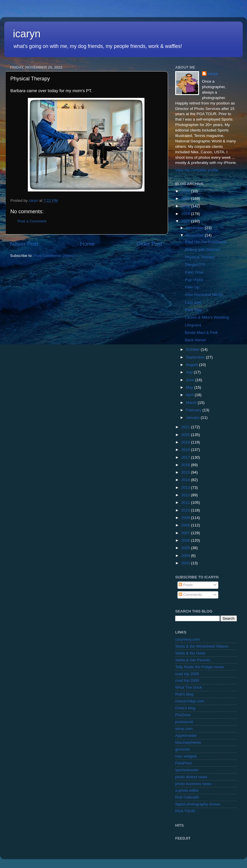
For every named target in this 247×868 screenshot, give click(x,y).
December (195, 228)
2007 (186, 533)
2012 (186, 495)
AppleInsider (186, 736)
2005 (186, 548)
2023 (186, 214)
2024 (186, 206)
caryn (213, 74)
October (193, 349)
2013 (186, 488)
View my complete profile (197, 170)
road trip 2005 (187, 674)
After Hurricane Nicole (204, 295)
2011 (186, 502)
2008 (186, 525)
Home (87, 244)
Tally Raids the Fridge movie (200, 667)
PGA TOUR (185, 811)
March (192, 403)
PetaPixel (183, 763)
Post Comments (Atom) (54, 256)
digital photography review (198, 804)
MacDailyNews (188, 742)
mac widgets (186, 756)
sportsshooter (187, 770)
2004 (186, 556)
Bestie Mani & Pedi (201, 333)
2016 (186, 465)
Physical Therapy (200, 257)
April (190, 395)
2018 (186, 450)
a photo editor (187, 790)
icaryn (27, 34)
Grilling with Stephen (203, 250)
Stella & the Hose (190, 653)
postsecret (184, 722)
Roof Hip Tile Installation (206, 242)
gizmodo (183, 749)
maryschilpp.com (190, 701)
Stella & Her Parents (193, 660)
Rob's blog (184, 694)
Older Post (149, 244)
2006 (186, 540)
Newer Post (24, 244)
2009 (186, 518)
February (194, 410)
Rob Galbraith (187, 797)
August (192, 365)
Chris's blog (185, 708)
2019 (186, 442)
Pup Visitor (194, 280)
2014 (186, 480)
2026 (186, 191)
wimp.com (184, 729)
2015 (186, 472)
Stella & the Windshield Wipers (202, 646)
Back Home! (196, 340)
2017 (186, 457)
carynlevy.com (187, 639)
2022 (186, 221)
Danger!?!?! (195, 265)
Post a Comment (32, 221)
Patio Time (194, 272)
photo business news (193, 784)
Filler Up (192, 287)
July (190, 372)
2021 (186, 427)
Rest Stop (193, 310)
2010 (186, 510)
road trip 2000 (187, 680)
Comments (190, 595)
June (191, 380)
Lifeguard (193, 325)
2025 (186, 198)
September (196, 357)
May (190, 387)
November (195, 235)
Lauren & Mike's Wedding (207, 317)
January (193, 417)
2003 (186, 563)
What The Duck (189, 687)
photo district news (191, 777)
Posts (186, 585)
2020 (186, 435)
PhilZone (183, 715)
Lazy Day (193, 302)
